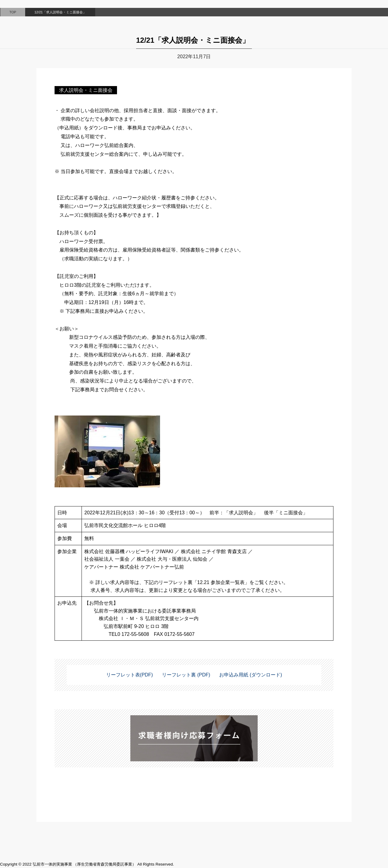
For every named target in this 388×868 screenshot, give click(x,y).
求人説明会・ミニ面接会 (86, 90)
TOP (13, 12)
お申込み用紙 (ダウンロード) (251, 675)
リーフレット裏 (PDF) (186, 675)
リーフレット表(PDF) (130, 675)
